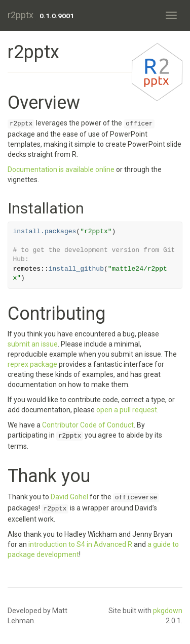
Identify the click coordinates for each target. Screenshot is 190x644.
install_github (76, 269)
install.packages (45, 231)
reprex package (32, 364)
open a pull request (127, 410)
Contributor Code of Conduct (88, 425)
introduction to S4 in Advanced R (80, 544)
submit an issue (33, 344)
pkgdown (168, 611)
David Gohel (69, 497)
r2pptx (21, 15)
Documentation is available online (61, 169)
